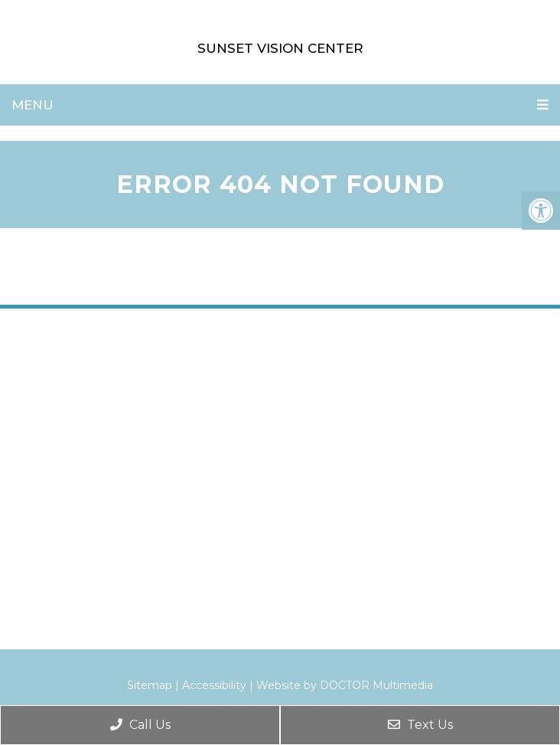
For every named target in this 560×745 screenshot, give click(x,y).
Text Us (420, 725)
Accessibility (214, 685)
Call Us (140, 725)
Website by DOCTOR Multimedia (345, 685)
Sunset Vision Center (280, 48)
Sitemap (150, 685)
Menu (33, 105)
